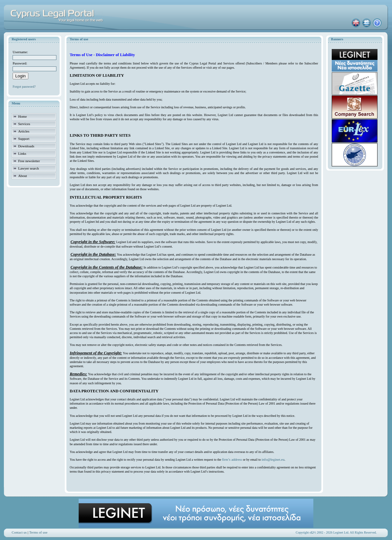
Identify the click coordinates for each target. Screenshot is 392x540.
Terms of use (38, 532)
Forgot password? (24, 87)
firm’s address (232, 459)
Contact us (19, 532)
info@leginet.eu (273, 459)
